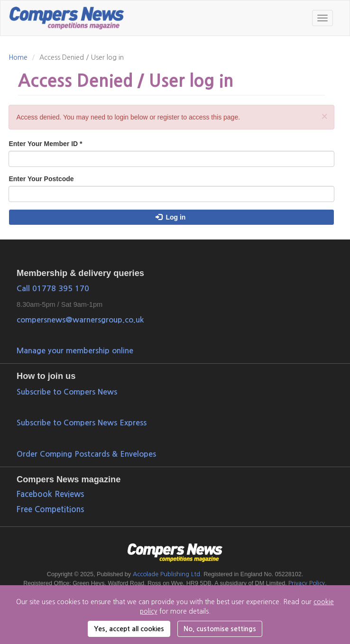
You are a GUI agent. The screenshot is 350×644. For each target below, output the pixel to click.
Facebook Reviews (50, 494)
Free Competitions (50, 510)
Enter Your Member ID (45, 144)
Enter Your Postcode (41, 179)
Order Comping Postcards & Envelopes (86, 454)
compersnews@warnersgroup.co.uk (80, 320)
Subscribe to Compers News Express (82, 423)
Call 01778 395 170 (53, 288)
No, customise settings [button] (220, 629)
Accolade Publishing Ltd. (167, 574)
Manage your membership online (75, 350)
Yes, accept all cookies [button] (129, 629)
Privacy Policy (307, 583)
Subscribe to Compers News (67, 392)
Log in (170, 217)
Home (18, 57)
